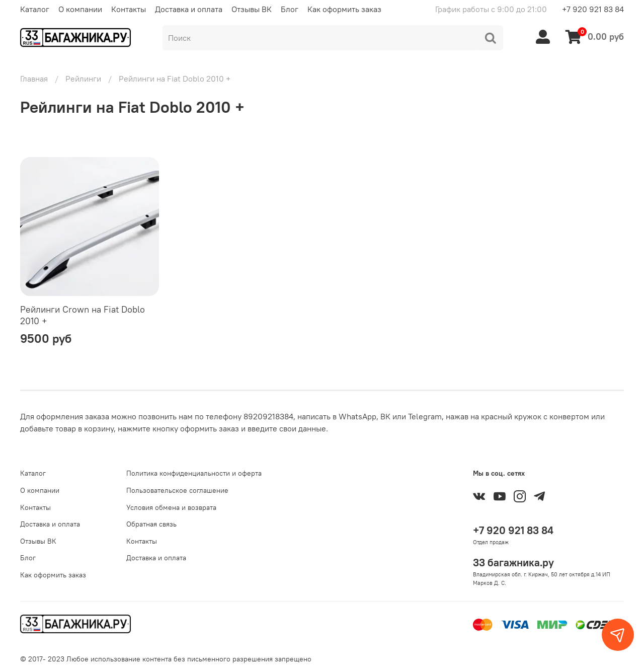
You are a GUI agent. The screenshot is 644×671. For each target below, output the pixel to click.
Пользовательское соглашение (177, 490)
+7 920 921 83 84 (593, 9)
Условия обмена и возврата (171, 507)
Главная (34, 79)
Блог (290, 9)
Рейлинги (83, 79)
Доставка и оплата (189, 9)
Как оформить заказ (344, 9)
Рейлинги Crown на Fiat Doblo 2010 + (83, 315)
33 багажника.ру (513, 563)
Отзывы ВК (252, 9)
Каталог (35, 9)
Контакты (129, 9)
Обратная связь (151, 524)
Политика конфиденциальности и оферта (194, 473)
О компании (80, 9)
